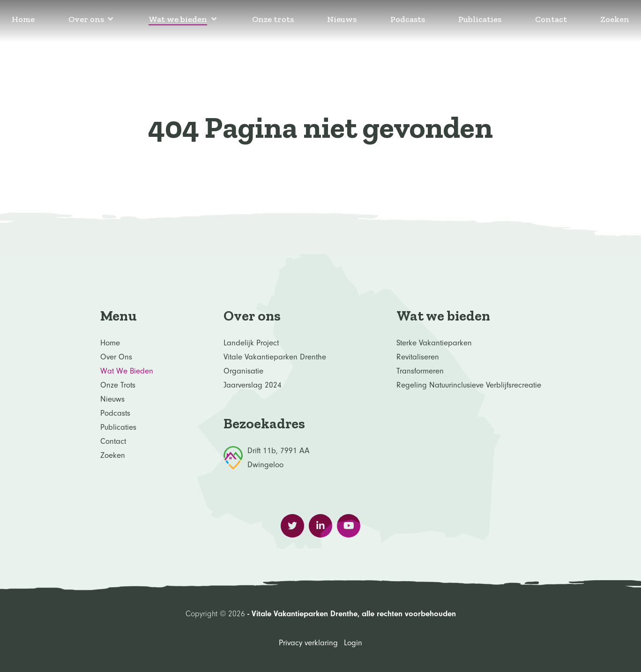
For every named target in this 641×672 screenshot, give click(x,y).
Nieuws (112, 399)
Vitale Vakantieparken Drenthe (275, 357)
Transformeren (420, 371)
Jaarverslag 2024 (253, 385)
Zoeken (113, 455)
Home (110, 343)
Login (353, 643)
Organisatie (243, 371)
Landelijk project (251, 343)
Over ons (116, 357)
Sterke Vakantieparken (434, 343)
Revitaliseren (418, 357)
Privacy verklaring (308, 643)
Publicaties (118, 427)
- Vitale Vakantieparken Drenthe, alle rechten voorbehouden (350, 614)
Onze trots (118, 385)
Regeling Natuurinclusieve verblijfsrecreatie (469, 385)
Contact (113, 441)
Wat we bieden (127, 371)
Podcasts (115, 413)
